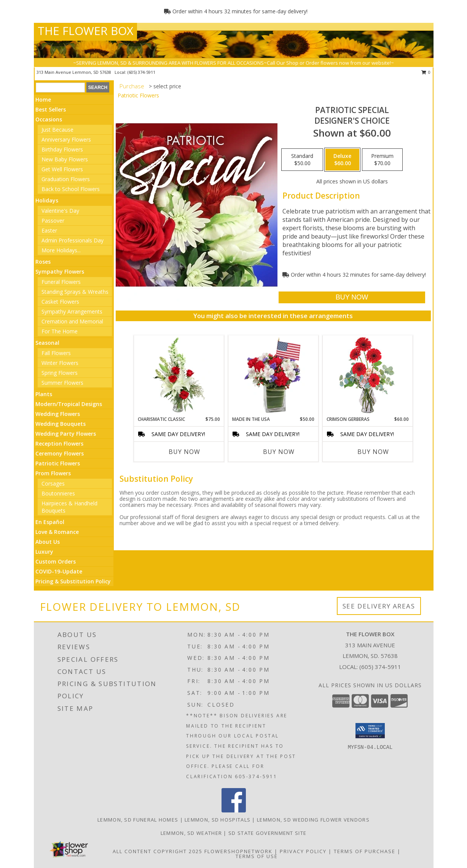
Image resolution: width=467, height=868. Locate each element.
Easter (49, 230)
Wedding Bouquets (61, 424)
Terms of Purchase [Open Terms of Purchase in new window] (365, 851)
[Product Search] (60, 88)
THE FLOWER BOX (85, 31)
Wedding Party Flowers (66, 434)
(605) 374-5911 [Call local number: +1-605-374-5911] (141, 72)
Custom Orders (56, 561)
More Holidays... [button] (61, 250)
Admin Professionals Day (73, 240)
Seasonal (47, 343)
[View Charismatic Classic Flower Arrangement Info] (179, 376)
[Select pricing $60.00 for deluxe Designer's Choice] (342, 160)
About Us (48, 542)
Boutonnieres (58, 493)
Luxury (44, 552)
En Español (50, 522)
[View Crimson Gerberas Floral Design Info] (367, 376)
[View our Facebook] (234, 810)
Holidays (47, 200)
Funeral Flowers (61, 282)
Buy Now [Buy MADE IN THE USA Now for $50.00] (279, 452)
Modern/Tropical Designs (69, 404)
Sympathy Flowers (60, 272)
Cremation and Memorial (72, 321)
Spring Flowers (60, 373)
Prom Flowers (53, 473)
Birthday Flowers (62, 149)
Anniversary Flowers (66, 139)
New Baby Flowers (65, 159)
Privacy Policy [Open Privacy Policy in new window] (303, 851)
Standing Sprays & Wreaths (75, 292)
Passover (53, 221)
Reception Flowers (59, 444)
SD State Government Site (267, 833)
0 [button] (426, 72)
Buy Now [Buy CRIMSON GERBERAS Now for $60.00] (373, 452)
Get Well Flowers (62, 169)
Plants (44, 394)
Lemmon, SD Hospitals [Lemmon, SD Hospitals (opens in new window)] (218, 820)
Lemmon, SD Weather (191, 833)
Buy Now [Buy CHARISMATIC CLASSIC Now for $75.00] (184, 452)
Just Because (57, 130)
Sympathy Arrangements (72, 311)
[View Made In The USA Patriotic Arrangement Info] (273, 376)
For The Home (60, 331)
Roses (43, 262)
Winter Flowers (60, 363)
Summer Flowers (62, 383)
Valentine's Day (60, 211)
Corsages (53, 483)
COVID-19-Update (59, 571)
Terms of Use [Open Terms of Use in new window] (257, 856)
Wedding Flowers (58, 414)
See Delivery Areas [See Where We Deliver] (379, 606)
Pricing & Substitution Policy (73, 581)
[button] (370, 731)
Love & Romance (57, 532)
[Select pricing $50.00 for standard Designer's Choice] (302, 160)
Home (43, 100)
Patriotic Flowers (58, 463)
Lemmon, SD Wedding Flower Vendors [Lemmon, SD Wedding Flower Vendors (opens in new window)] (313, 820)
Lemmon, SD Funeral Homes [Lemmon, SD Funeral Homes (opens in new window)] (138, 820)
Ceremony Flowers (60, 453)
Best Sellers (51, 109)
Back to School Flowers (71, 189)
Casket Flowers (60, 302)
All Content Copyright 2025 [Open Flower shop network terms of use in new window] (158, 851)
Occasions (49, 119)
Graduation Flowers (66, 179)
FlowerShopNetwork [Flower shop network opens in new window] (238, 851)
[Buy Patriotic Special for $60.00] (352, 297)
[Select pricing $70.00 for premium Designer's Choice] (382, 160)
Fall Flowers (56, 353)
